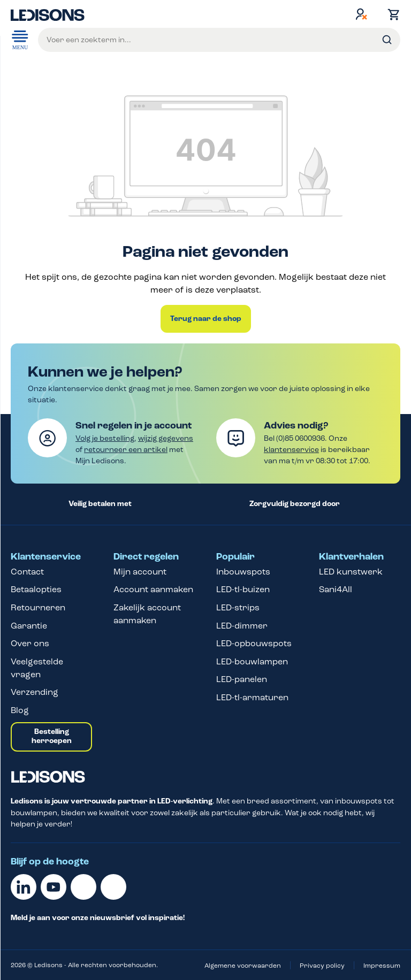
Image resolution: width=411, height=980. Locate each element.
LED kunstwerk (351, 572)
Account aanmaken (153, 589)
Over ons (30, 643)
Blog (20, 710)
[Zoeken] (387, 40)
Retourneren (38, 607)
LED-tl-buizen (243, 589)
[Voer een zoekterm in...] (219, 40)
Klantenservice (46, 557)
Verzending (35, 692)
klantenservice (291, 450)
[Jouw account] (361, 14)
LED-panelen (242, 679)
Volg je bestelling (105, 438)
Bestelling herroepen (52, 737)
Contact (27, 572)
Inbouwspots (243, 572)
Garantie (29, 626)
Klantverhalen (351, 557)
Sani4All (336, 589)
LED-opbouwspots (254, 643)
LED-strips (238, 607)
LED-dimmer (242, 626)
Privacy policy (322, 966)
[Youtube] (54, 887)
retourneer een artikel (126, 450)
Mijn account (140, 572)
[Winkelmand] (391, 14)
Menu (20, 39)
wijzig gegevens (166, 438)
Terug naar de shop (206, 319)
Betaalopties (36, 589)
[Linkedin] (24, 887)
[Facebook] (83, 887)
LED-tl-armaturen (252, 697)
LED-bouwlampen (252, 661)
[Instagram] (113, 887)
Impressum (382, 966)
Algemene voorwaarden (243, 966)
